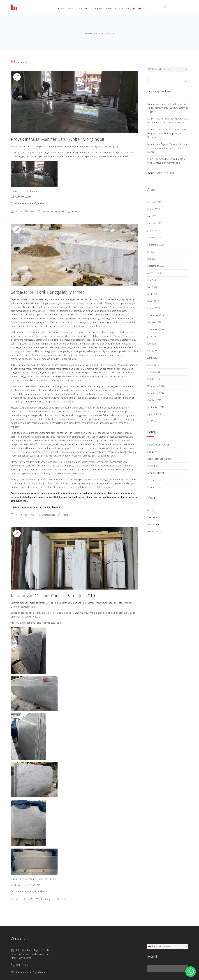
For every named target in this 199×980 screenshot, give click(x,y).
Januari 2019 (154, 379)
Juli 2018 (152, 421)
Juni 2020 (152, 280)
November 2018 (155, 393)
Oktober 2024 (154, 238)
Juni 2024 (152, 259)
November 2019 (155, 315)
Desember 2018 (155, 386)
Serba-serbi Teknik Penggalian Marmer (47, 292)
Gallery (98, 8)
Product (84, 8)
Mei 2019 (152, 351)
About (72, 8)
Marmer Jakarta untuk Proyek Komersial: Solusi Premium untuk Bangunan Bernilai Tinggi (168, 108)
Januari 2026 (154, 209)
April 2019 (152, 358)
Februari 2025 (154, 223)
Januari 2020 (154, 308)
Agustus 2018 (154, 414)
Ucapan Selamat (156, 473)
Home (61, 8)
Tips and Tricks (155, 480)
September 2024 (156, 245)
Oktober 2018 (154, 400)
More (75, 211)
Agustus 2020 (154, 273)
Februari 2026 (154, 202)
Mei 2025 (152, 216)
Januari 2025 (154, 231)
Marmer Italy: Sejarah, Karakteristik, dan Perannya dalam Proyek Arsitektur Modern (167, 148)
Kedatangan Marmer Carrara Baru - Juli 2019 (53, 596)
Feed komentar (155, 524)
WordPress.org (155, 531)
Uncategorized (58, 211)
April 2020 (152, 294)
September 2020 (156, 266)
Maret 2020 (153, 301)
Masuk (151, 510)
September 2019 (156, 329)
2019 (108, 34)
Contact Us (122, 8)
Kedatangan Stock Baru (159, 459)
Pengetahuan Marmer (158, 445)
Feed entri (152, 517)
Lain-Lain (46, 211)
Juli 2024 (152, 252)
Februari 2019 (154, 372)
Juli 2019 (152, 336)
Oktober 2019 (154, 322)
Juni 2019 (152, 344)
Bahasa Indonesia (159, 69)
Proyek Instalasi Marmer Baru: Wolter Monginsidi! (57, 139)
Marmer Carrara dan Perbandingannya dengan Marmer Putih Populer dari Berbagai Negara (167, 133)
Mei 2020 (152, 287)
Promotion (153, 466)
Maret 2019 (153, 365)
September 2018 (156, 407)
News (109, 8)
